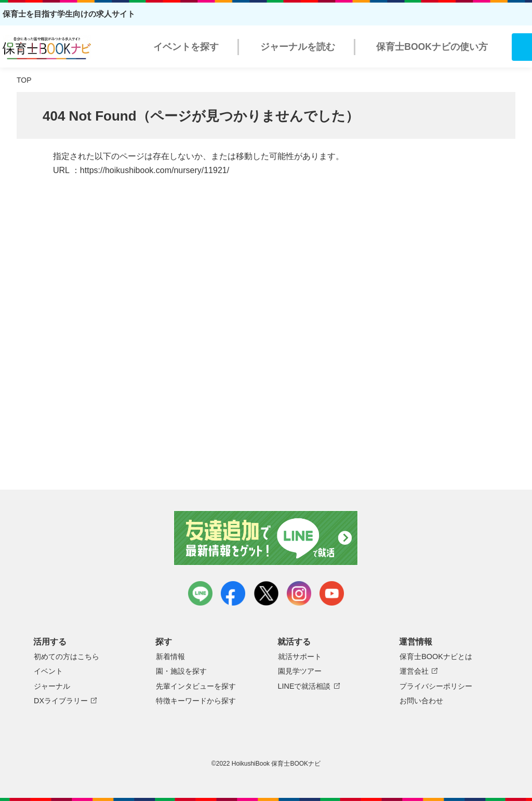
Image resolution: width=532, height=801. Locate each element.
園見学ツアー (300, 671)
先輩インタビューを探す (196, 686)
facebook (233, 593)
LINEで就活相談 (304, 686)
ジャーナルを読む (298, 47)
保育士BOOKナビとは (436, 656)
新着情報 (170, 656)
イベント (48, 671)
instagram (299, 593)
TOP (24, 80)
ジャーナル (52, 686)
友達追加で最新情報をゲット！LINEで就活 (266, 538)
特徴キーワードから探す (196, 701)
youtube (332, 593)
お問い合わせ (421, 701)
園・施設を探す (181, 671)
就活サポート (300, 656)
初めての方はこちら (66, 656)
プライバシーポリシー (436, 686)
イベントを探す (186, 47)
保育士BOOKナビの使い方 (432, 47)
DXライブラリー (61, 701)
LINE (200, 593)
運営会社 (414, 671)
